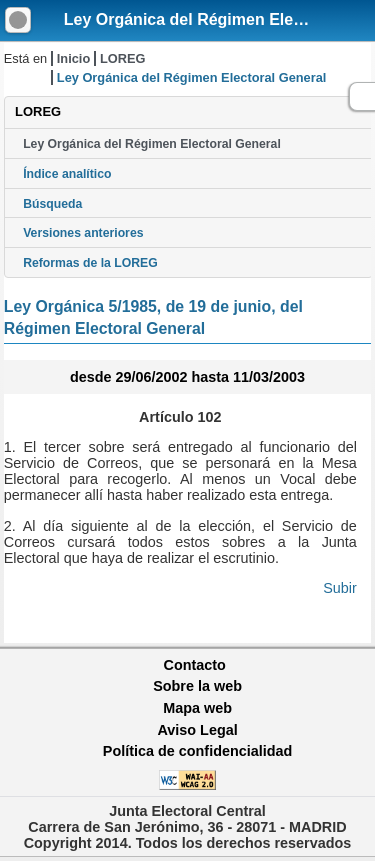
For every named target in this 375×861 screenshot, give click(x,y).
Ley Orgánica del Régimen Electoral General (152, 144)
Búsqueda (52, 204)
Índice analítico (67, 174)
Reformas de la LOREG (90, 263)
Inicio (73, 58)
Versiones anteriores (83, 233)
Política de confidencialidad (198, 751)
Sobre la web (197, 686)
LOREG (123, 58)
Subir (340, 588)
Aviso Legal (197, 730)
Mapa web (197, 708)
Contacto (195, 665)
